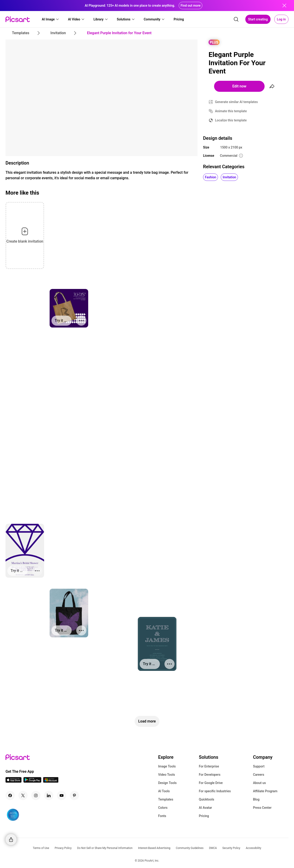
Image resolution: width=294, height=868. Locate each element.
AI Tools (164, 791)
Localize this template (231, 120)
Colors (163, 808)
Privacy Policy (63, 848)
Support (259, 766)
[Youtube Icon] (62, 795)
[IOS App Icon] (14, 781)
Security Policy (231, 848)
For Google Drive (211, 783)
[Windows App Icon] (51, 781)
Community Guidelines (190, 848)
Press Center (262, 808)
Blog (256, 799)
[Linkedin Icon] (49, 795)
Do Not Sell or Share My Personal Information (105, 848)
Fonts (162, 816)
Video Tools (166, 775)
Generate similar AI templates (236, 102)
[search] (236, 19)
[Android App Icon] (32, 781)
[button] (51, 19)
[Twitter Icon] (23, 795)
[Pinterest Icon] (74, 795)
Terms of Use (41, 848)
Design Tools (167, 783)
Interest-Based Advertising (154, 848)
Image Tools (167, 766)
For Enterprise (209, 766)
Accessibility (253, 848)
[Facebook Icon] (10, 795)
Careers (259, 775)
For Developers (210, 775)
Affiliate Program (265, 791)
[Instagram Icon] (36, 795)
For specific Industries (215, 791)
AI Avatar (205, 808)
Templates (166, 799)
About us (259, 783)
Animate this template (231, 111)
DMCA (213, 848)
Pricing (204, 816)
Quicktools (207, 799)
